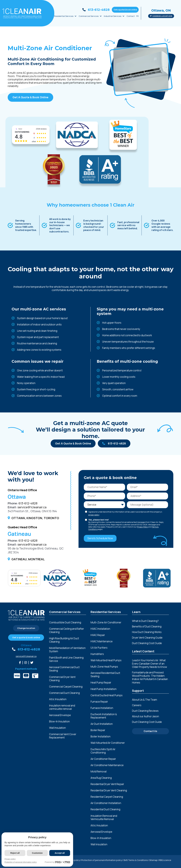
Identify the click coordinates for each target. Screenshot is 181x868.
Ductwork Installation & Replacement (104, 716)
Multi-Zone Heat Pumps (104, 667)
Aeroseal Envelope (60, 715)
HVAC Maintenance (102, 641)
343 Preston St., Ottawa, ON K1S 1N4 (32, 511)
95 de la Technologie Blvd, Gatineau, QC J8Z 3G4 (36, 550)
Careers (137, 705)
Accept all (60, 853)
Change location (161, 16)
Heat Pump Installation (104, 689)
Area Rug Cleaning (101, 778)
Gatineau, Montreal (28, 559)
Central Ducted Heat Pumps (107, 695)
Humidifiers (97, 654)
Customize (37, 853)
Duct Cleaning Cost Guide (147, 643)
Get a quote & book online (125, 10)
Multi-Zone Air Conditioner (106, 622)
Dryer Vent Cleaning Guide (147, 638)
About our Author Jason (146, 716)
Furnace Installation (102, 708)
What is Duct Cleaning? (145, 621)
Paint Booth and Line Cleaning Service (66, 659)
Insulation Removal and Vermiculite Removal (104, 818)
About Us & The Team (145, 700)
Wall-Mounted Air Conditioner (108, 743)
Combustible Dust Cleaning (65, 622)
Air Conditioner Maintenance (107, 765)
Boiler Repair (98, 730)
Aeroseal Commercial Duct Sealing (64, 669)
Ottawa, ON (161, 10)
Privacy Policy (142, 527)
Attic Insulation (58, 699)
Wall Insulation (57, 728)
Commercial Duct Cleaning (64, 693)
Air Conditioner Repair (103, 759)
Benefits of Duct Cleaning (147, 626)
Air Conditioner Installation (106, 803)
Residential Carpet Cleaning (107, 797)
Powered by (57, 862)
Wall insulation (99, 844)
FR (137, 16)
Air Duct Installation (102, 724)
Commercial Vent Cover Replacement (63, 736)
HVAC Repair (98, 635)
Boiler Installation (101, 737)
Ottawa (26, 645)
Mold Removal (99, 772)
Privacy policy (10, 859)
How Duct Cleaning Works (147, 632)
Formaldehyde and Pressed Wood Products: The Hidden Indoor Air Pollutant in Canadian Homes (150, 677)
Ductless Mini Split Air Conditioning (103, 751)
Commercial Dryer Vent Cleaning (62, 679)
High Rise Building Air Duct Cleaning (64, 640)
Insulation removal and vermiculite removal (62, 707)
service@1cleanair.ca (32, 507)
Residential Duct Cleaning (105, 809)
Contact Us (150, 731)
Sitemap (153, 860)
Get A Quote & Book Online (30, 97)
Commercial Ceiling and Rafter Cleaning (67, 630)
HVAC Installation (100, 629)
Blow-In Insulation (59, 722)
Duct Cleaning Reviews (145, 711)
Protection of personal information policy (102, 860)
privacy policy (94, 515)
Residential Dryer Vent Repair (107, 784)
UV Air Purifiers (99, 648)
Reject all (15, 853)
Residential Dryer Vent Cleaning (109, 790)
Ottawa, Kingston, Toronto (35, 518)
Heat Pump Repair (101, 683)
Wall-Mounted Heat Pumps (106, 660)
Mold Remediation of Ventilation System (67, 650)
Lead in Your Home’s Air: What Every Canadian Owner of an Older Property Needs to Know (150, 664)
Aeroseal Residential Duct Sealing (105, 675)
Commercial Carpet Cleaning (66, 687)
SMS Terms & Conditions (136, 860)
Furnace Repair (99, 702)
